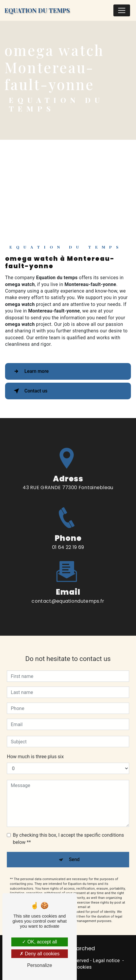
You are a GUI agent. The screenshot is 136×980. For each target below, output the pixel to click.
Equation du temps (37, 10)
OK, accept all (39, 942)
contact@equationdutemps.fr (68, 595)
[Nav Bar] (122, 10)
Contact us (29, 391)
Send (74, 853)
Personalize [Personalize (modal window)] (40, 965)
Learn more (30, 371)
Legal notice (106, 961)
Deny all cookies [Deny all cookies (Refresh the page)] (40, 954)
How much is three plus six (35, 750)
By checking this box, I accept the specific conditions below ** (68, 832)
